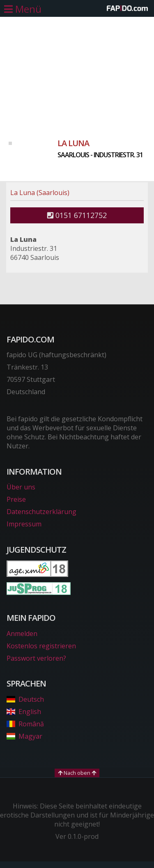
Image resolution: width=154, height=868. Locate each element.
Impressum (24, 524)
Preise (16, 499)
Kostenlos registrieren (41, 646)
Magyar (24, 736)
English (24, 712)
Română (25, 724)
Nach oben (77, 773)
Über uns (21, 487)
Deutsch (25, 699)
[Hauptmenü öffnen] (23, 9)
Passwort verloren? (36, 658)
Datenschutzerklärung (41, 512)
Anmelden (22, 634)
